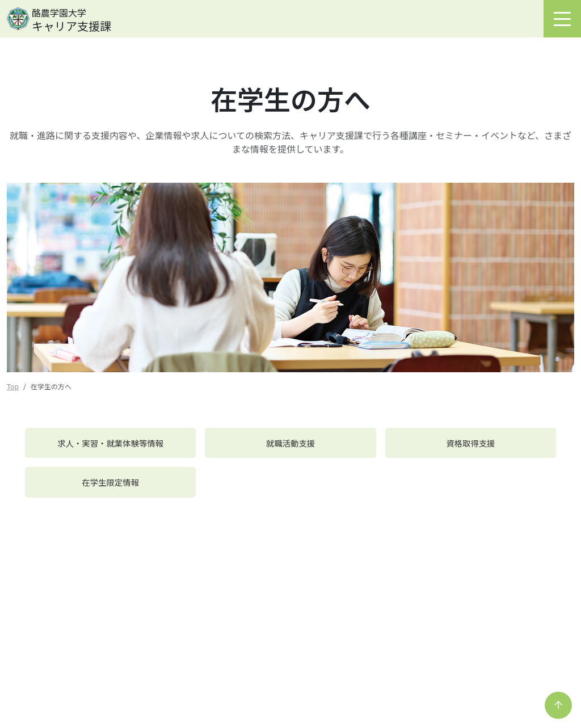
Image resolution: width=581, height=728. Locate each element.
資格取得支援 (470, 443)
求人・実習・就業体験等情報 (110, 443)
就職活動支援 (290, 443)
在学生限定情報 (110, 482)
